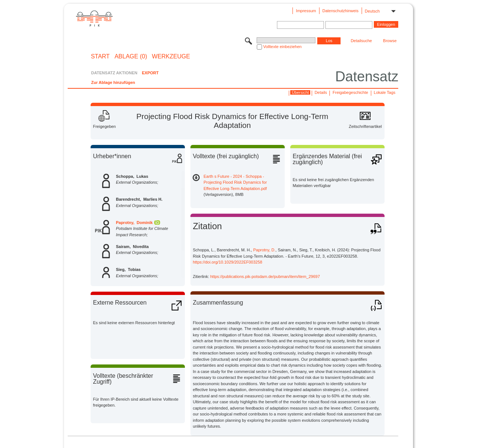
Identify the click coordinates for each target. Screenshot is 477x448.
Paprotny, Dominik (134, 223)
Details (321, 92)
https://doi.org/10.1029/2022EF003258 (227, 262)
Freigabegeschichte (351, 92)
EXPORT (150, 73)
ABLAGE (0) (131, 57)
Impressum (306, 11)
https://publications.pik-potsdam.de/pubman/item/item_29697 (265, 276)
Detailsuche (361, 41)
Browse (390, 41)
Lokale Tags (385, 92)
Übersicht (300, 92)
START (100, 57)
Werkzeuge (171, 57)
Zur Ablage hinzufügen (113, 82)
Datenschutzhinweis (341, 11)
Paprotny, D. (264, 250)
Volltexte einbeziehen (283, 47)
